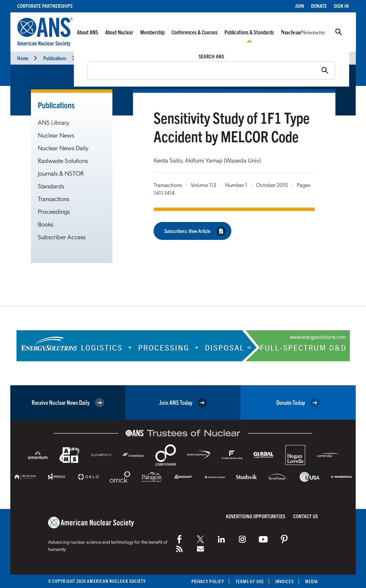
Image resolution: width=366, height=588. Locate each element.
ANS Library (53, 122)
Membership (152, 32)
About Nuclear (119, 32)
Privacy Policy (208, 581)
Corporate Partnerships (45, 6)
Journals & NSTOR (61, 173)
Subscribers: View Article (195, 231)
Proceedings (54, 211)
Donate (319, 6)
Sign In (341, 6)
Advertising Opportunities (256, 516)
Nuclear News (56, 135)
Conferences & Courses (195, 32)
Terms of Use (250, 581)
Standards (51, 186)
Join (300, 6)
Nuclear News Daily (63, 148)
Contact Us (306, 516)
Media (312, 581)
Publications (55, 58)
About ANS (88, 32)
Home (23, 58)
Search (339, 32)
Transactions (93, 58)
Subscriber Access (62, 237)
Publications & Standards (249, 32)
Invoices (285, 581)
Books (46, 224)
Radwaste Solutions (63, 160)
